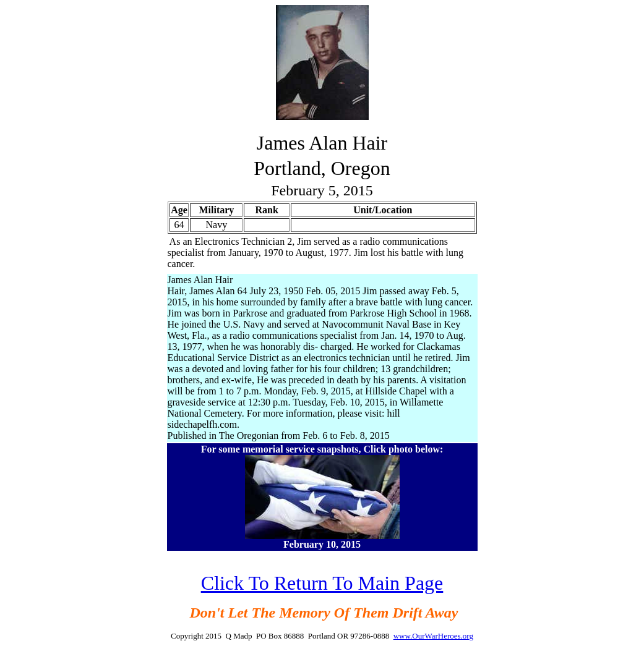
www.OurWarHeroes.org (433, 636)
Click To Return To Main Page (322, 583)
